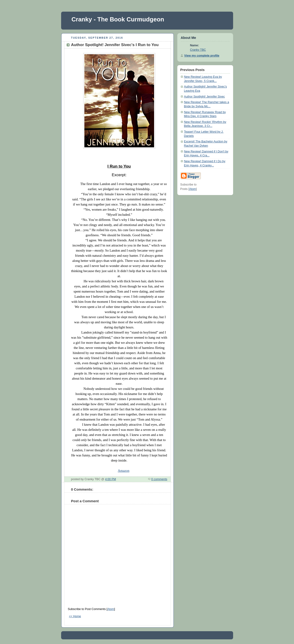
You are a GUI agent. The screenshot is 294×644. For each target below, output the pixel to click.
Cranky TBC (198, 50)
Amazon (124, 471)
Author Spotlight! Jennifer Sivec (205, 97)
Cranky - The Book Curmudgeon (118, 19)
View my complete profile (202, 56)
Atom (111, 609)
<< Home (75, 616)
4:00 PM (111, 479)
